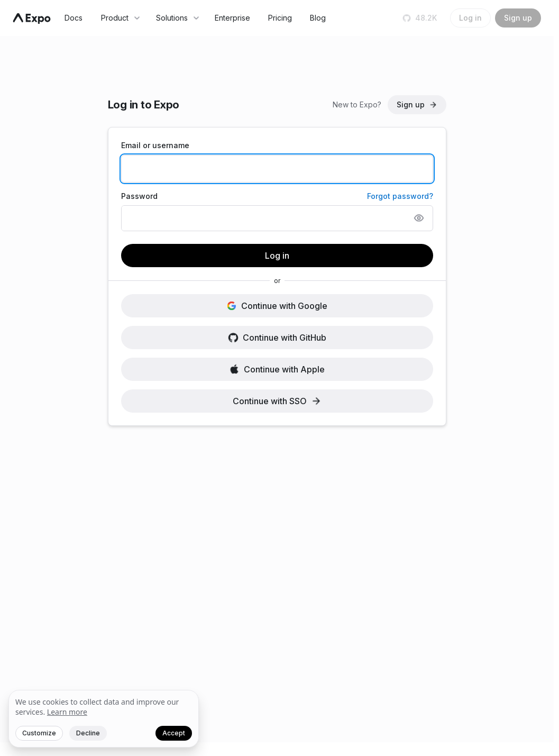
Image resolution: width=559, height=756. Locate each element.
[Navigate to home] (32, 19)
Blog (318, 18)
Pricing (280, 18)
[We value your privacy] (104, 719)
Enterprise (232, 18)
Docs (74, 18)
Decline (88, 733)
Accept (174, 733)
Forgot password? (400, 196)
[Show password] (419, 218)
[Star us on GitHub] (421, 18)
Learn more (67, 712)
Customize (39, 733)
